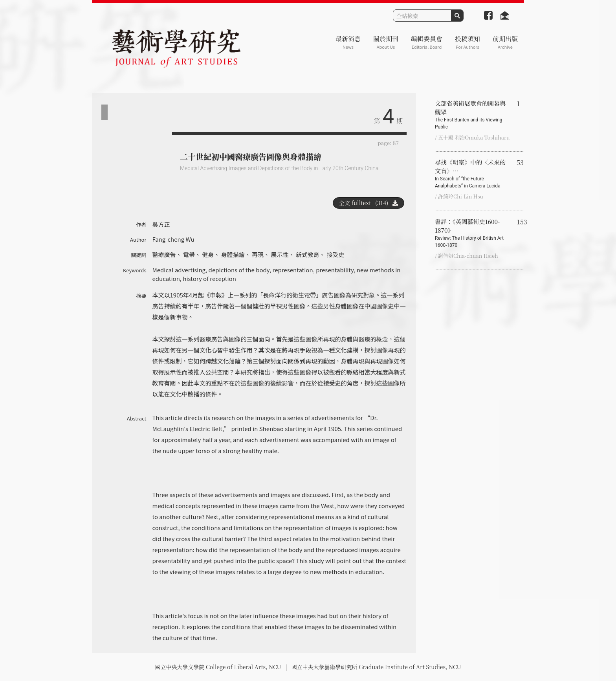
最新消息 (348, 42)
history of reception (209, 278)
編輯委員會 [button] (427, 42)
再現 (258, 254)
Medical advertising (179, 270)
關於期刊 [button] (386, 42)
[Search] (422, 16)
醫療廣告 (164, 254)
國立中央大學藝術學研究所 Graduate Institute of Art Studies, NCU (376, 667)
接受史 (335, 254)
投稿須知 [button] (467, 42)
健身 (208, 254)
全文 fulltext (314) (368, 203)
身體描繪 (233, 254)
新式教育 (308, 254)
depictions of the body (239, 270)
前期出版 (505, 42)
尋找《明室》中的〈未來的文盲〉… (473, 174)
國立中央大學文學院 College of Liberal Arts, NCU (218, 667)
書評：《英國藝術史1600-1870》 (473, 233)
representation (293, 270)
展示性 (280, 254)
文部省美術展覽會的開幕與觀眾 (473, 115)
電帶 (189, 254)
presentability (335, 270)
